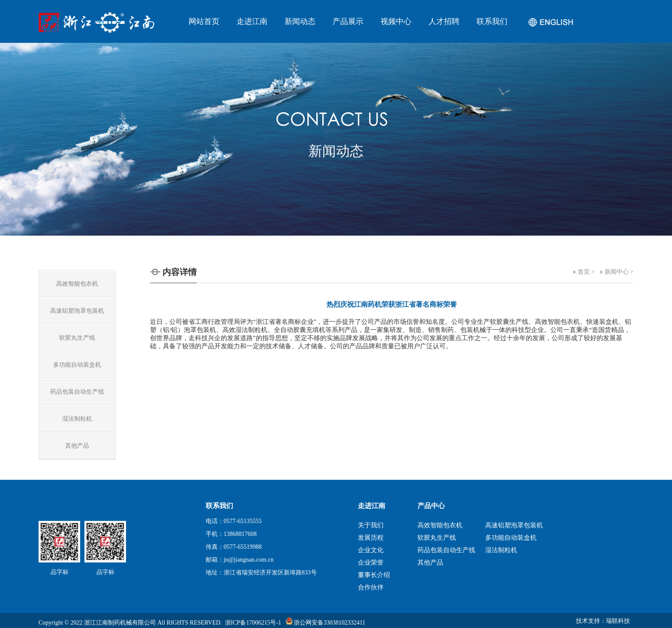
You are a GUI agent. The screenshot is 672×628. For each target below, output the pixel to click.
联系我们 (492, 21)
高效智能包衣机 (440, 525)
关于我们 (371, 525)
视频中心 (396, 21)
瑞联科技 (618, 621)
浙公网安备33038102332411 (326, 623)
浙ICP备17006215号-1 (253, 623)
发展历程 (371, 538)
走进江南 (252, 21)
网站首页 (204, 21)
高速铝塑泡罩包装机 (514, 525)
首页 (584, 272)
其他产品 (430, 562)
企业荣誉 (371, 562)
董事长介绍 (374, 575)
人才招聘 (444, 21)
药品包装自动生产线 (446, 550)
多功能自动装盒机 (511, 538)
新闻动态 (300, 21)
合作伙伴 (371, 587)
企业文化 (371, 550)
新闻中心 (617, 272)
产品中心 (431, 506)
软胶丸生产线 (437, 538)
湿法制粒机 (501, 550)
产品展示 (348, 21)
